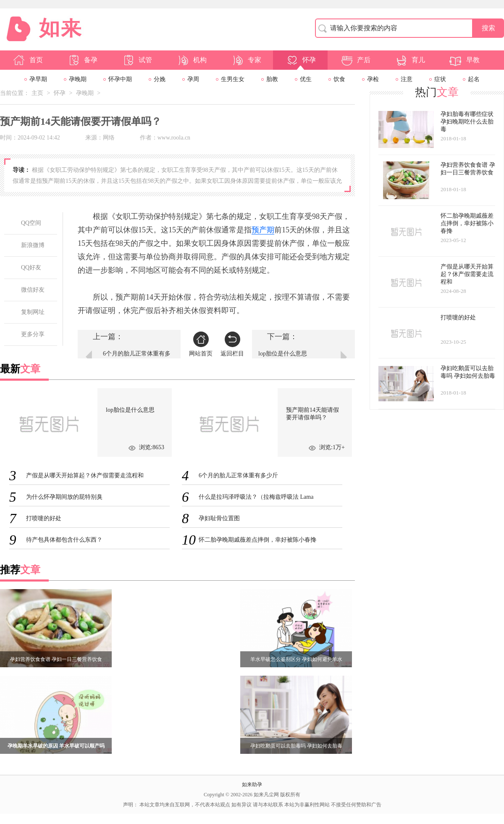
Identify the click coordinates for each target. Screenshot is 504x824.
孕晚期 (78, 79)
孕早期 (38, 79)
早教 (465, 60)
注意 (407, 79)
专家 (246, 60)
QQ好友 (31, 267)
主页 (37, 93)
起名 (474, 79)
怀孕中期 (120, 79)
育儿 (410, 60)
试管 (137, 60)
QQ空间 (31, 223)
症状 (440, 79)
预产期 (263, 230)
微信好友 (33, 290)
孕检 (373, 79)
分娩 (160, 79)
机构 (192, 60)
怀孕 (301, 60)
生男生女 (233, 79)
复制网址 (33, 312)
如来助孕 (252, 785)
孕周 (193, 79)
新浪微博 (33, 245)
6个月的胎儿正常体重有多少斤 (137, 358)
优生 (306, 79)
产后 (355, 60)
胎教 (272, 79)
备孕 (82, 60)
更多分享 (33, 334)
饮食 (339, 79)
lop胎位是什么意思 (283, 354)
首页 (28, 60)
